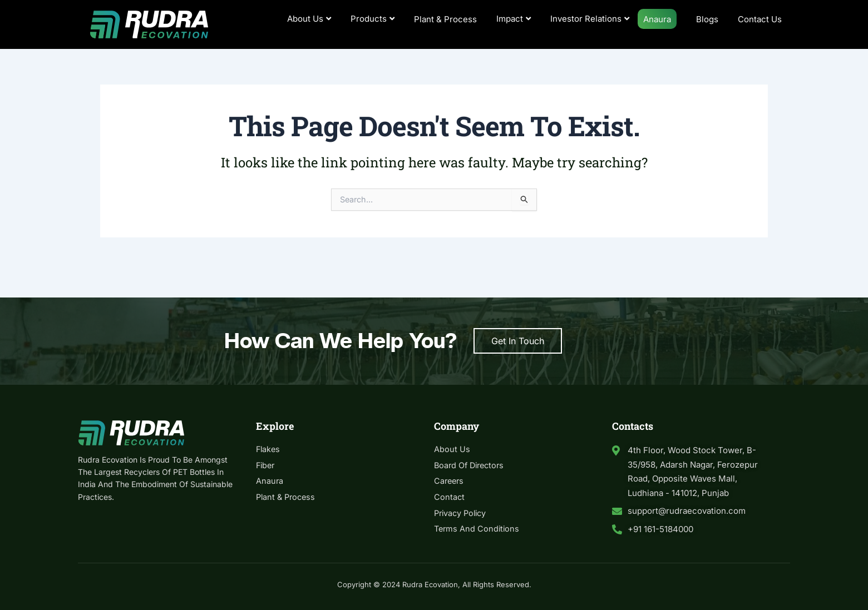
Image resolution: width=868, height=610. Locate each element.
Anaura (657, 19)
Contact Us (760, 19)
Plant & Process (445, 19)
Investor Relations (590, 19)
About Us (309, 19)
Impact (514, 19)
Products (373, 19)
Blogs (707, 19)
